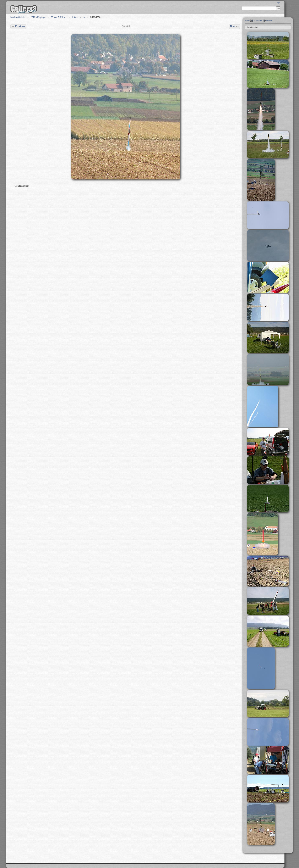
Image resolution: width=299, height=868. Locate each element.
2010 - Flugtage (38, 17)
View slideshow (265, 21)
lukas (75, 17)
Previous (18, 27)
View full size (251, 21)
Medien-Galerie (18, 17)
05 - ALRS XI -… (59, 17)
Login (278, 2)
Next (234, 27)
